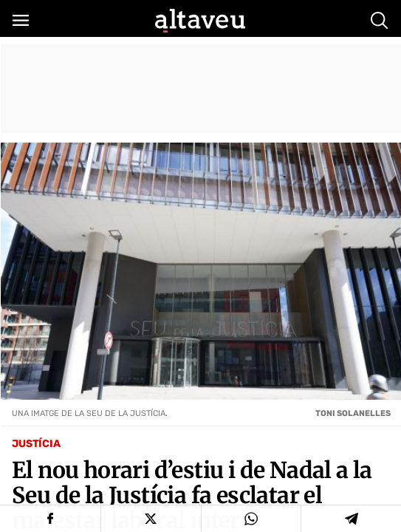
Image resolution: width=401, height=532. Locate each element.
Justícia (36, 444)
